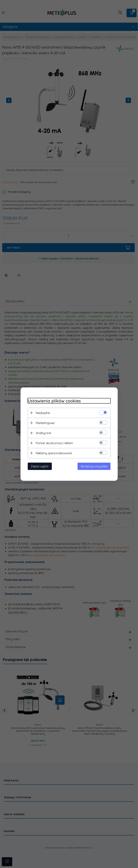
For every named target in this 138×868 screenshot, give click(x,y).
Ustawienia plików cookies (54, 401)
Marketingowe (45, 423)
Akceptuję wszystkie (94, 466)
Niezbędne (43, 413)
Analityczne (43, 433)
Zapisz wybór (40, 466)
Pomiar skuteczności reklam (54, 443)
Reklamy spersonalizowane (54, 453)
